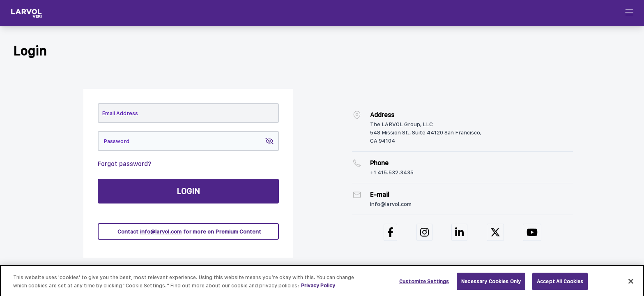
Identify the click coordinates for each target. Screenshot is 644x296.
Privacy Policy (318, 287)
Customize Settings (424, 283)
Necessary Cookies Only (491, 283)
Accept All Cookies (560, 283)
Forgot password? (124, 164)
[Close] (631, 283)
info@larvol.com (161, 231)
